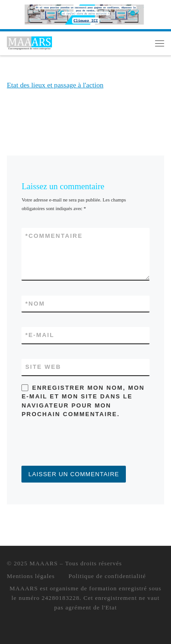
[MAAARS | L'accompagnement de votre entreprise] (29, 42)
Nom (35, 304)
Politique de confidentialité (107, 576)
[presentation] (91, 443)
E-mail (40, 335)
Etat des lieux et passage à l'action (55, 85)
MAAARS (44, 563)
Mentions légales (31, 576)
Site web (43, 367)
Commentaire (54, 236)
